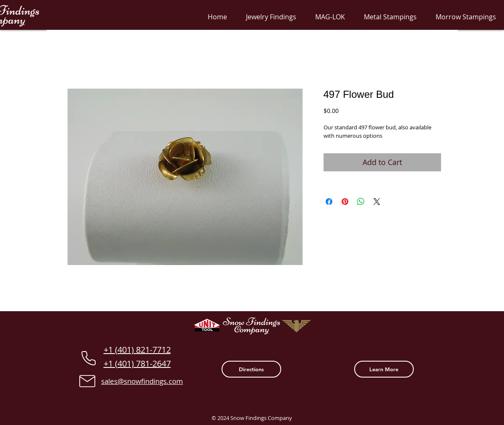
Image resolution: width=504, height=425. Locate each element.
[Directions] (251, 369)
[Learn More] (384, 369)
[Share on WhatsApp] (361, 202)
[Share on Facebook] (329, 202)
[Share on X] (377, 202)
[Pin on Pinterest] (345, 202)
